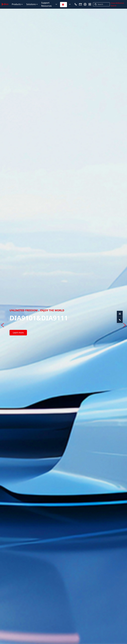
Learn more (18, 333)
